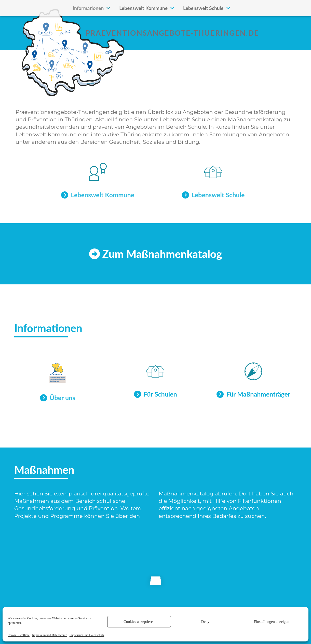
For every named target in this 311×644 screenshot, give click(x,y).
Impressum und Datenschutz (50, 635)
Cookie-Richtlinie (19, 635)
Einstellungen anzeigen (272, 622)
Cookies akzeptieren (139, 622)
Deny (205, 622)
